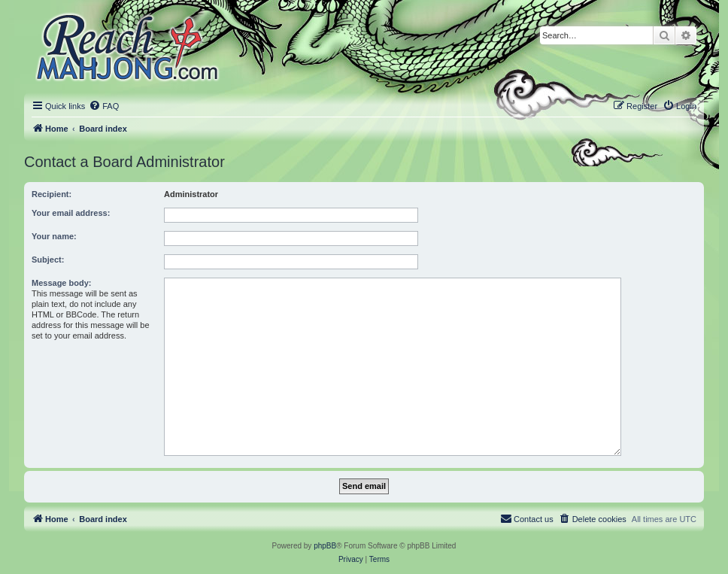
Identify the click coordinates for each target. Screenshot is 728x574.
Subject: (48, 260)
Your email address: (71, 213)
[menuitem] (104, 106)
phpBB (325, 546)
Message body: (61, 283)
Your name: (54, 236)
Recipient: (52, 194)
